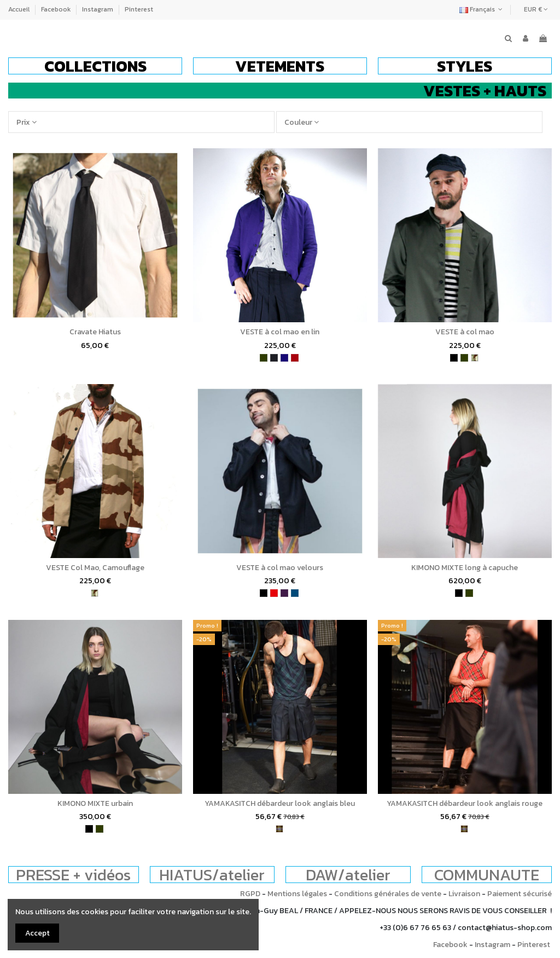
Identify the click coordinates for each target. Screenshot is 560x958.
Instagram (98, 9)
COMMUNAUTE (487, 875)
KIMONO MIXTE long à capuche (465, 568)
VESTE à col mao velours (280, 568)
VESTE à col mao (465, 332)
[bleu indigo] (284, 358)
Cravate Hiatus (95, 332)
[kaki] (264, 358)
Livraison (464, 894)
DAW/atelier (348, 875)
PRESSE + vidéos (73, 875)
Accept (37, 933)
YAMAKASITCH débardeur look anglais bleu (280, 803)
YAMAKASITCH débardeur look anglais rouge (465, 803)
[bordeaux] (295, 358)
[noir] (454, 358)
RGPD (250, 894)
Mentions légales (297, 894)
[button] (95, 66)
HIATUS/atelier (212, 875)
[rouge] (274, 593)
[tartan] (279, 829)
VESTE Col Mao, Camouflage (95, 568)
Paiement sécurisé (520, 894)
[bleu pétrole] (295, 593)
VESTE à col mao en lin (280, 332)
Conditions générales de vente (388, 894)
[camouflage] (475, 358)
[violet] (284, 593)
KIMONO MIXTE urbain (95, 803)
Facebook (57, 9)
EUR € (536, 9)
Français (482, 9)
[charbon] (274, 358)
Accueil (20, 9)
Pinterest (139, 9)
